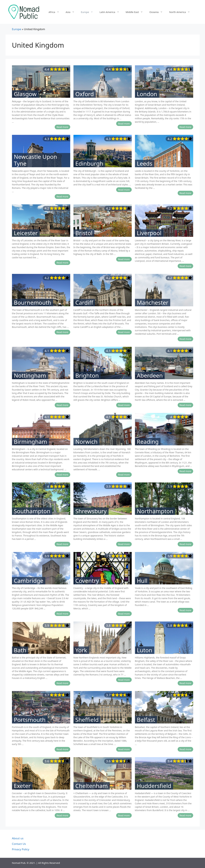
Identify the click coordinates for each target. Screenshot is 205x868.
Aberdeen (150, 375)
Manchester (153, 303)
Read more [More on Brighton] (124, 405)
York (81, 650)
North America (181, 12)
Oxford (85, 94)
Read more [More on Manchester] (185, 339)
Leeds (145, 164)
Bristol (84, 233)
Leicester (26, 233)
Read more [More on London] (185, 127)
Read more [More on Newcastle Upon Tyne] (62, 196)
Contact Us (19, 844)
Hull (142, 581)
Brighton (87, 375)
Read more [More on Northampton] (185, 544)
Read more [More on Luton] (185, 683)
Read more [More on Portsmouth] (62, 749)
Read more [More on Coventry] (124, 614)
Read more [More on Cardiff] (124, 332)
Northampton (155, 511)
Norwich (86, 442)
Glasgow (25, 94)
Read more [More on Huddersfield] (185, 815)
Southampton (32, 511)
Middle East (136, 12)
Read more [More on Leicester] (62, 263)
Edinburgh (89, 164)
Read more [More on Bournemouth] (62, 332)
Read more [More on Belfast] (185, 749)
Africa (55, 12)
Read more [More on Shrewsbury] (124, 544)
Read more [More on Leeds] (185, 193)
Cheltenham (92, 786)
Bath (20, 650)
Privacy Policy (21, 849)
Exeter (22, 786)
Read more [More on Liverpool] (185, 266)
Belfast (146, 720)
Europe (89, 12)
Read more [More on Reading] (185, 471)
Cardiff (84, 303)
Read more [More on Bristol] (124, 259)
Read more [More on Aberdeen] (185, 405)
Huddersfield (154, 786)
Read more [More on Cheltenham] (124, 815)
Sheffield (87, 720)
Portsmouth (30, 720)
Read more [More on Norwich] (124, 475)
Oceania (158, 12)
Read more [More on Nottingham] (62, 405)
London (147, 94)
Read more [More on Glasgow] (62, 127)
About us (18, 838)
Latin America (111, 12)
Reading (148, 442)
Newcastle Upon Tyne (36, 160)
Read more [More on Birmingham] (62, 475)
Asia (72, 12)
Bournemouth (33, 303)
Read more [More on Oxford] (124, 124)
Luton (145, 650)
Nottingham (30, 375)
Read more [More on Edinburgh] (124, 190)
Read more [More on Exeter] (62, 815)
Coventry (87, 581)
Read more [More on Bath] (62, 683)
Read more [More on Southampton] (62, 544)
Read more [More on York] (124, 680)
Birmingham (30, 442)
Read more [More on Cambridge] (62, 614)
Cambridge (29, 581)
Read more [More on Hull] (185, 610)
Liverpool (149, 233)
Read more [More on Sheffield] (124, 749)
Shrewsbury (91, 511)
